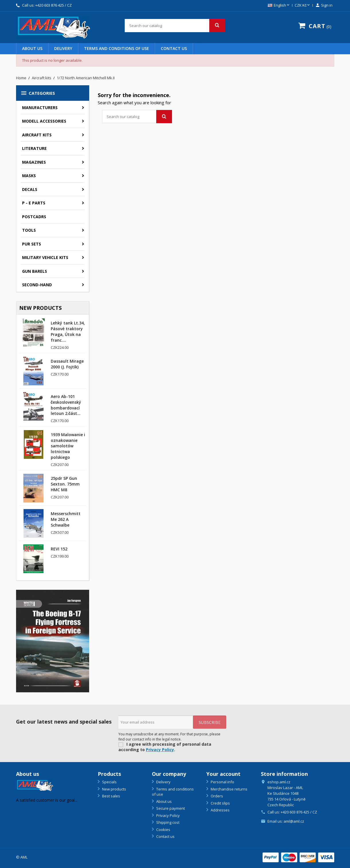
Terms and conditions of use (117, 48)
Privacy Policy (160, 750)
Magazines (34, 162)
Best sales (111, 796)
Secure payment (170, 808)
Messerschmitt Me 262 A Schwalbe (66, 519)
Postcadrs (34, 217)
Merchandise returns (229, 789)
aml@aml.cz (294, 821)
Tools (29, 230)
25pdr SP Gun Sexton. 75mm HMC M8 (65, 484)
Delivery (63, 48)
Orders (216, 796)
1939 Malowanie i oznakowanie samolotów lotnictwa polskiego (68, 446)
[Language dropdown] (279, 5)
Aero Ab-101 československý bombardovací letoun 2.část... (66, 405)
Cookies (163, 830)
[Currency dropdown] (303, 5)
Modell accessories (44, 121)
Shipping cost (167, 822)
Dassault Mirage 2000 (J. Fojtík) (67, 364)
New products (114, 789)
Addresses (220, 810)
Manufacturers (40, 108)
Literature (34, 148)
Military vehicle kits (45, 257)
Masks (29, 176)
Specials (109, 782)
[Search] (175, 26)
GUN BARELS (35, 271)
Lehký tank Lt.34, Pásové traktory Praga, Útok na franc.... (68, 331)
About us (32, 48)
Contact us (174, 48)
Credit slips (220, 803)
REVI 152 (59, 549)
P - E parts (34, 203)
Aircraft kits (37, 135)
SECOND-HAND (37, 285)
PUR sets (32, 244)
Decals (30, 189)
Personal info (222, 782)
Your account (223, 774)
